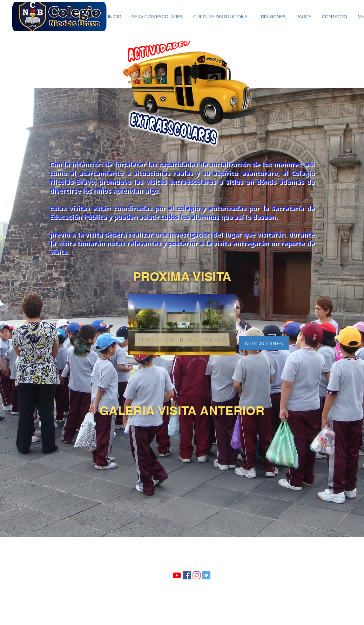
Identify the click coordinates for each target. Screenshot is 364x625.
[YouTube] (177, 575)
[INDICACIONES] (264, 343)
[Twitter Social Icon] (206, 575)
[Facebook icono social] (187, 575)
